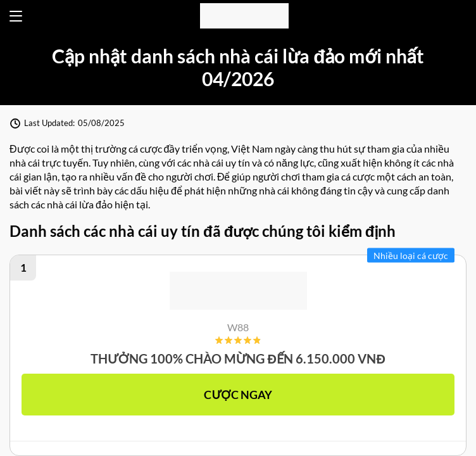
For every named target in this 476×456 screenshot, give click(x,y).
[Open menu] (16, 16)
